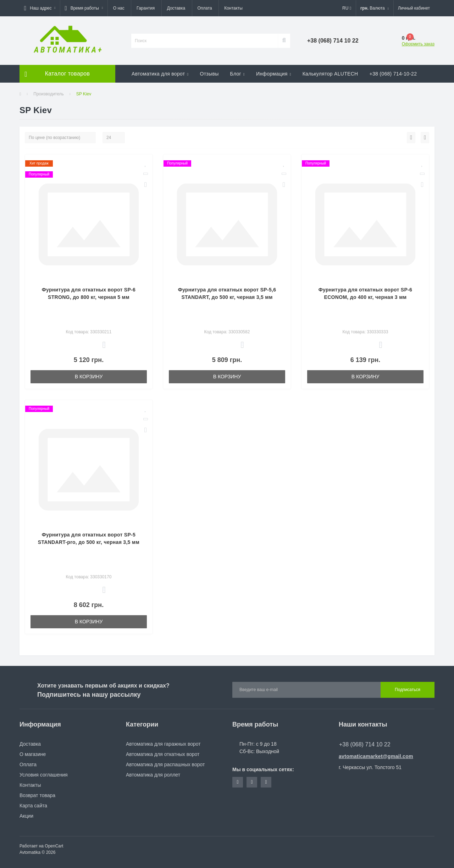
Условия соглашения (44, 775)
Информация (274, 74)
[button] (40, 8)
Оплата (205, 8)
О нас (119, 8)
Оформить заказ (418, 44)
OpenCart (54, 846)
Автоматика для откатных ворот (163, 754)
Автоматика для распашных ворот (165, 764)
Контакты (233, 8)
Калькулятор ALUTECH (330, 74)
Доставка (176, 8)
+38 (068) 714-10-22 (393, 74)
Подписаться (408, 690)
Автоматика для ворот (160, 74)
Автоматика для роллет (153, 775)
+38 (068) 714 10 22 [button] (365, 744)
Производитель (48, 94)
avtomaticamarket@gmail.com (376, 756)
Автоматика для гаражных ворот (163, 744)
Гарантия (146, 8)
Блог (237, 74)
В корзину (89, 377)
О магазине (33, 754)
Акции (26, 816)
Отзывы (209, 74)
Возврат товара (37, 795)
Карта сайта (33, 806)
